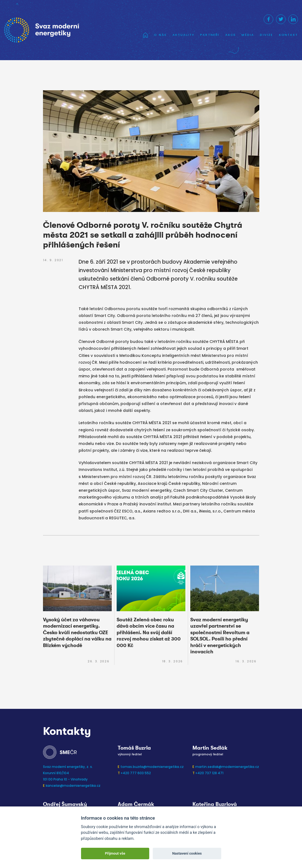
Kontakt (288, 35)
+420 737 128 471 (209, 773)
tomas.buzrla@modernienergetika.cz (152, 767)
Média (248, 35)
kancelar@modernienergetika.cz (73, 786)
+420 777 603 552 (136, 773)
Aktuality (183, 35)
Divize (266, 35)
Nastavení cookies (187, 853)
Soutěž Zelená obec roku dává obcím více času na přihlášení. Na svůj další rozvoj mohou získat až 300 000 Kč (149, 633)
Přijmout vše (115, 853)
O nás (160, 35)
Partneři (210, 35)
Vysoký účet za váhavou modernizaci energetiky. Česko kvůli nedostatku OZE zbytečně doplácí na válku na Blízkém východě (77, 633)
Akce (231, 35)
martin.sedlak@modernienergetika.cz (227, 767)
